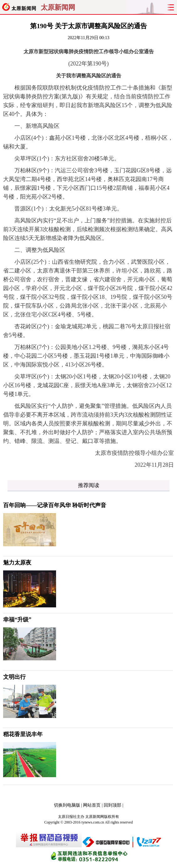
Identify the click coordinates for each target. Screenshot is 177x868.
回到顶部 (112, 805)
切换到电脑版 (67, 805)
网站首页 (92, 805)
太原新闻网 (58, 8)
